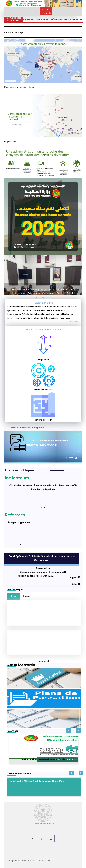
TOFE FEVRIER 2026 (25, 19)
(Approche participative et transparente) (43, 572)
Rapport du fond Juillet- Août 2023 (36, 576)
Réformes (15, 515)
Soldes (76, 584)
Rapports (75, 577)
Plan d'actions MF (43, 390)
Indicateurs (17, 478)
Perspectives (43, 360)
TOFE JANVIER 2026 (49, 19)
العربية (46, 9)
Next (78, 730)
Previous (69, 730)
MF (49, 861)
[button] (37, 297)
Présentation (43, 568)
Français (46, 13)
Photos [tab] (26, 596)
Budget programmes (19, 522)
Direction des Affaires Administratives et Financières (37, 781)
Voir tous (71, 458)
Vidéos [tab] (13, 596)
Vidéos (44, 661)
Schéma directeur (43, 420)
